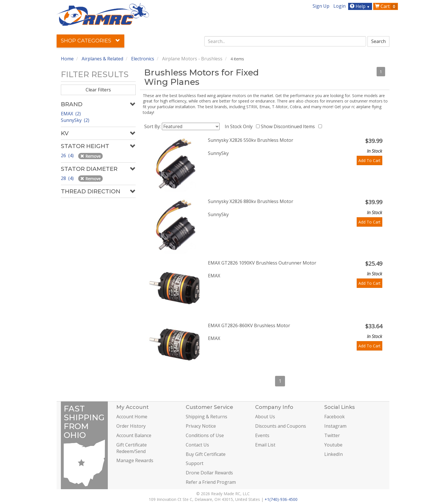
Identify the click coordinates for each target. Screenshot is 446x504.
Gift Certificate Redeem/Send (132, 448)
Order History (131, 426)
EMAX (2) (71, 114)
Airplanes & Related (102, 59)
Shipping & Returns (207, 417)
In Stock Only (240, 126)
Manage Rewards (135, 460)
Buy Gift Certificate (206, 454)
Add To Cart (369, 160)
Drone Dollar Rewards (209, 473)
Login (339, 6)
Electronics (143, 59)
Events (262, 435)
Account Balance (134, 435)
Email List (265, 445)
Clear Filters (98, 90)
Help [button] (361, 6)
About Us (265, 417)
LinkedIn (334, 454)
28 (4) (68, 178)
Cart (386, 6)
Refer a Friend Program (211, 482)
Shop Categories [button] (90, 41)
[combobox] (285, 41)
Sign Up (321, 6)
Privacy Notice (201, 426)
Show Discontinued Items (289, 126)
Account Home (132, 417)
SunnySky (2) (75, 120)
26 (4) (68, 155)
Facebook (334, 417)
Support (195, 463)
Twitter (332, 435)
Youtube (333, 445)
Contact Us (197, 445)
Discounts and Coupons (281, 426)
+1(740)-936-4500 (281, 499)
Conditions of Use (205, 435)
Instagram (335, 426)
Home (67, 59)
